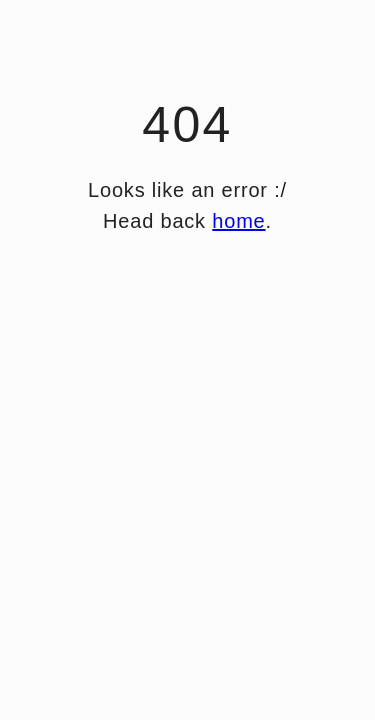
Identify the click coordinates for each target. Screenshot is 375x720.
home (238, 221)
